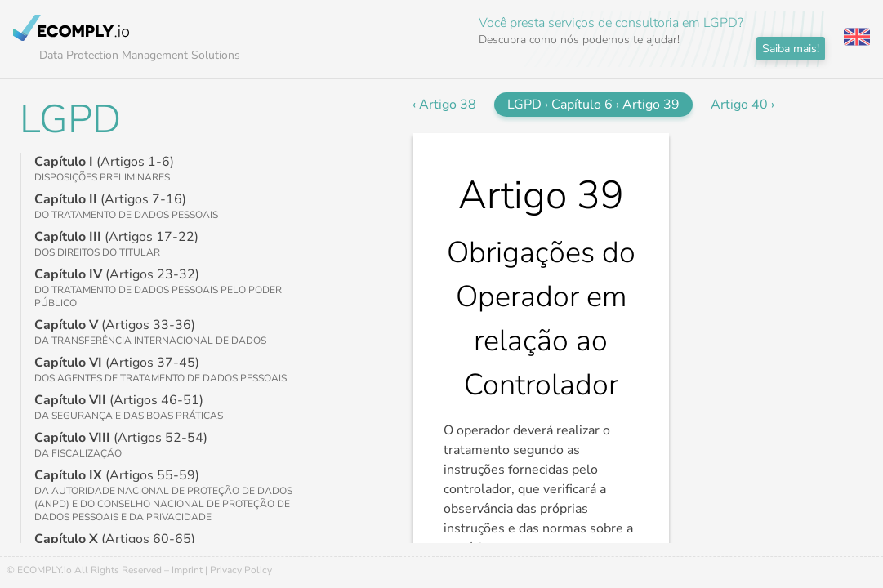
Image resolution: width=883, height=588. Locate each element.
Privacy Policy (241, 570)
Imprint (187, 570)
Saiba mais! (791, 49)
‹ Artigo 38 (444, 105)
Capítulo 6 (582, 105)
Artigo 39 (651, 105)
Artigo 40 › (743, 105)
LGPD (70, 119)
